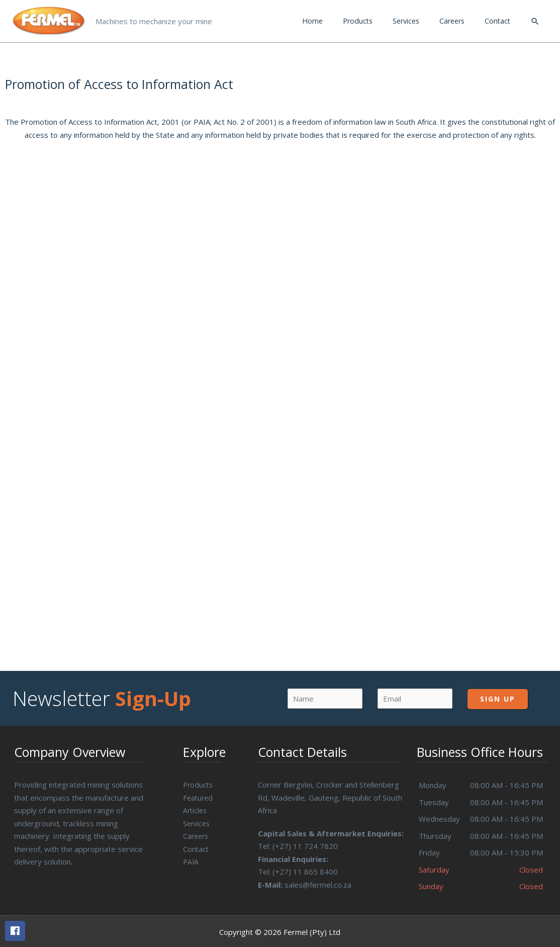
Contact (196, 844)
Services (198, 819)
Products (199, 780)
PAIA (191, 857)
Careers (197, 831)
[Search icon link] (535, 19)
